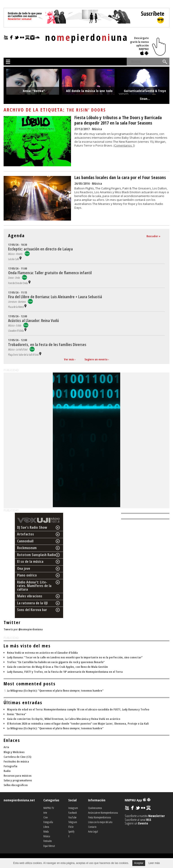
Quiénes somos (95, 808)
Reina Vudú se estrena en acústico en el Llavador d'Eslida (42, 653)
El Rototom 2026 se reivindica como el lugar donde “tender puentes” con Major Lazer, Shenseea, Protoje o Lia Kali (78, 723)
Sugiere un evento (96, 359)
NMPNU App (138, 800)
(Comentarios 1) (124, 145)
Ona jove (24, 568)
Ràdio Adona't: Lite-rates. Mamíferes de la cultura (34, 586)
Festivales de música (16, 761)
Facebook (73, 813)
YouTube (72, 817)
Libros (46, 827)
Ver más (69, 359)
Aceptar (139, 863)
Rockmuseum (27, 548)
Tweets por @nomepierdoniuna (23, 629)
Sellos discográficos (16, 785)
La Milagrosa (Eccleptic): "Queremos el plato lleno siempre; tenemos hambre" (55, 690)
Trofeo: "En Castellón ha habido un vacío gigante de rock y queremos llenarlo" (56, 662)
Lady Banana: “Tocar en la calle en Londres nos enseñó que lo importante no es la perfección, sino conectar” (75, 657)
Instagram (73, 808)
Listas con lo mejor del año (100, 822)
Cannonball (25, 541)
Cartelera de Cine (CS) (17, 757)
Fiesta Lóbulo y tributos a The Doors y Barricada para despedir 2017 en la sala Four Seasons (118, 120)
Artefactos (26, 534)
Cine (45, 817)
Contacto (92, 827)
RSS (149, 820)
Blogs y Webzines (14, 752)
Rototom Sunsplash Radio (36, 555)
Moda (46, 831)
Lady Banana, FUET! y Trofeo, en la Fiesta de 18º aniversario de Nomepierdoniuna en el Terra (65, 672)
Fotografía (10, 766)
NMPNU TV (49, 808)
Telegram (73, 822)
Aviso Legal (93, 831)
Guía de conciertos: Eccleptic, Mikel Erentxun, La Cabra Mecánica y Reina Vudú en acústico (64, 719)
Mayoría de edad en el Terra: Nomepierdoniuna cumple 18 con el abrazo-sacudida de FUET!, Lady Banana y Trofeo (78, 709)
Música (97, 129)
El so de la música (30, 561)
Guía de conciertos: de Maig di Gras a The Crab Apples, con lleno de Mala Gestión (57, 667)
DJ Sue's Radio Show (32, 527)
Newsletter (156, 816)
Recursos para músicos (18, 776)
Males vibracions (30, 596)
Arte (6, 747)
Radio (7, 771)
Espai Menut (49, 846)
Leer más (154, 863)
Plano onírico (27, 575)
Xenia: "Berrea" (17, 714)
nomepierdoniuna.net (19, 800)
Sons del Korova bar (32, 610)
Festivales (48, 841)
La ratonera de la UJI (32, 603)
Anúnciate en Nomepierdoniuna (103, 813)
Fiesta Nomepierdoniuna (100, 817)
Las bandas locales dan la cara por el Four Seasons (120, 177)
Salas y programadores (18, 780)
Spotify (71, 831)
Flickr (71, 827)
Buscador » (153, 236)
